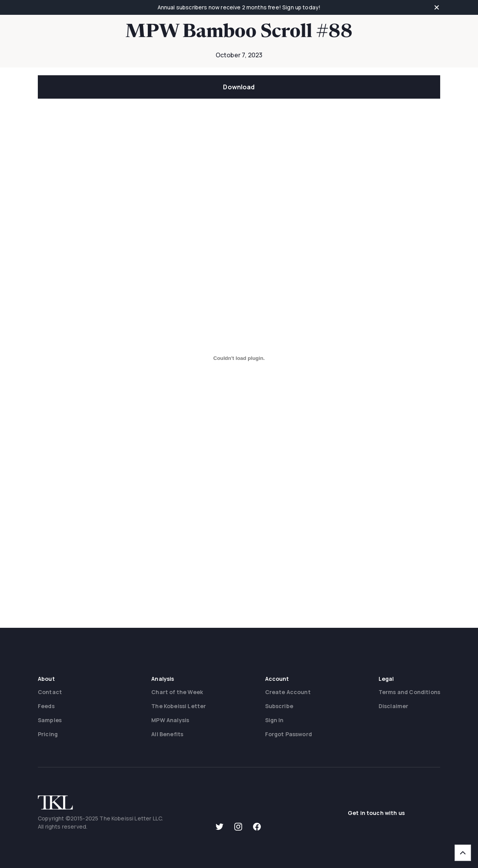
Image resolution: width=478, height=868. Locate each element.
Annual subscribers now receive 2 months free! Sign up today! (239, 7)
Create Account (288, 692)
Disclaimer (394, 706)
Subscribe (279, 706)
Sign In (274, 720)
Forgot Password (289, 734)
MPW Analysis (170, 720)
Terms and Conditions (409, 692)
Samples (50, 720)
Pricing (48, 734)
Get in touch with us (376, 813)
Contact (50, 692)
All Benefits (167, 734)
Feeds (46, 706)
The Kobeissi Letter (179, 706)
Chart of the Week (177, 692)
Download (239, 87)
